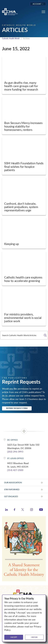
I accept (14, 637)
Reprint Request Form (17, 408)
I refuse (34, 637)
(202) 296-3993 (15, 452)
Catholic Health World (11, 38)
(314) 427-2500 (15, 470)
